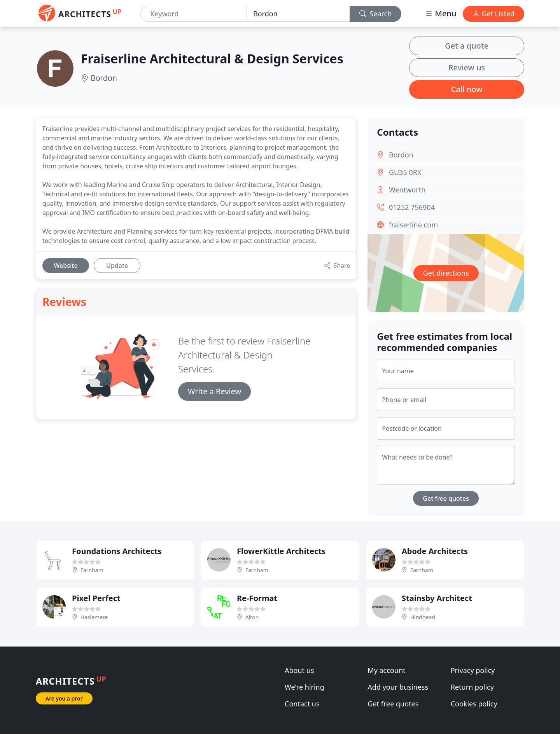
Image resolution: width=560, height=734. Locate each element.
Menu (441, 13)
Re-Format (257, 598)
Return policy (472, 687)
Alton (252, 617)
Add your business (398, 687)
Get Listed (493, 14)
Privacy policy (473, 670)
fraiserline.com (413, 225)
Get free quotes (446, 498)
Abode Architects (435, 551)
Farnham (92, 570)
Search (376, 14)
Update (117, 266)
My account (386, 670)
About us (299, 670)
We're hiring (304, 687)
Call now (467, 89)
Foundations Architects (117, 551)
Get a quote (467, 46)
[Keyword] (194, 14)
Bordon (104, 78)
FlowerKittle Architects (281, 551)
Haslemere (94, 617)
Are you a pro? (64, 698)
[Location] (298, 14)
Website (66, 266)
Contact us (302, 704)
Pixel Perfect (96, 598)
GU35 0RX (405, 172)
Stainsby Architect (437, 598)
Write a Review (214, 391)
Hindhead (423, 617)
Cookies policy (474, 704)
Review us (467, 67)
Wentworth (407, 190)
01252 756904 (412, 207)
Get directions (446, 273)
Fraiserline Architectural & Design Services (212, 59)
